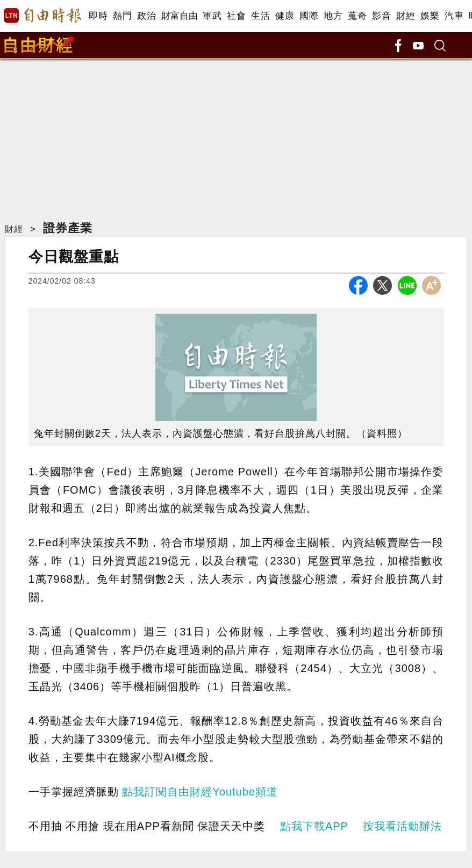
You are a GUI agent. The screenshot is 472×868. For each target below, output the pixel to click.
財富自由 (179, 16)
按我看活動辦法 (402, 826)
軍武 (212, 16)
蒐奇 (357, 16)
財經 (406, 16)
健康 (285, 16)
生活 (260, 16)
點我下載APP (314, 826)
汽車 (454, 16)
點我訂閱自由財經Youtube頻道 (200, 792)
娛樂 (430, 16)
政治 (146, 16)
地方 (333, 16)
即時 (98, 16)
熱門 (122, 16)
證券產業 (68, 228)
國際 (309, 16)
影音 (381, 16)
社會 (236, 16)
